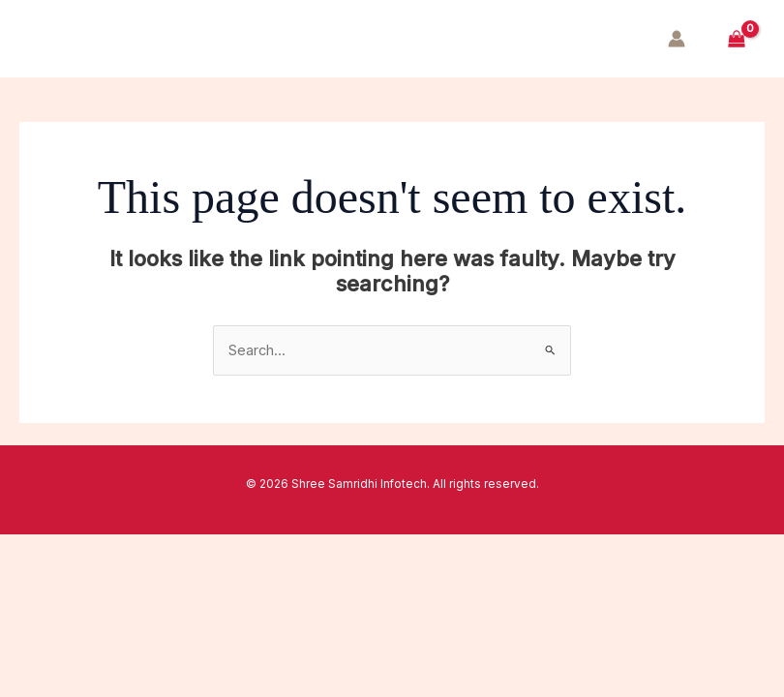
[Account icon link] (677, 39)
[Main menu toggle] (50, 39)
